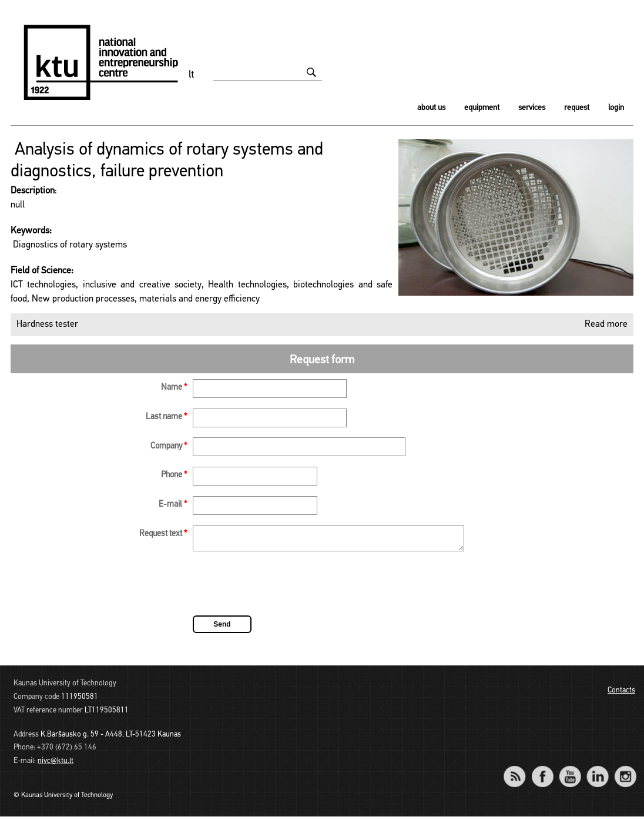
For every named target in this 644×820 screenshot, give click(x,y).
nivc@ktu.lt (56, 764)
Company (169, 446)
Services (532, 108)
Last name (166, 417)
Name (174, 388)
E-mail (173, 505)
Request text (163, 534)
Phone (174, 475)
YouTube (570, 772)
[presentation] (282, 589)
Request (577, 108)
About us (431, 108)
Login (616, 108)
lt (192, 75)
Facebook (542, 772)
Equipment (482, 108)
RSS (519, 772)
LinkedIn (597, 772)
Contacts (621, 694)
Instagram (625, 772)
